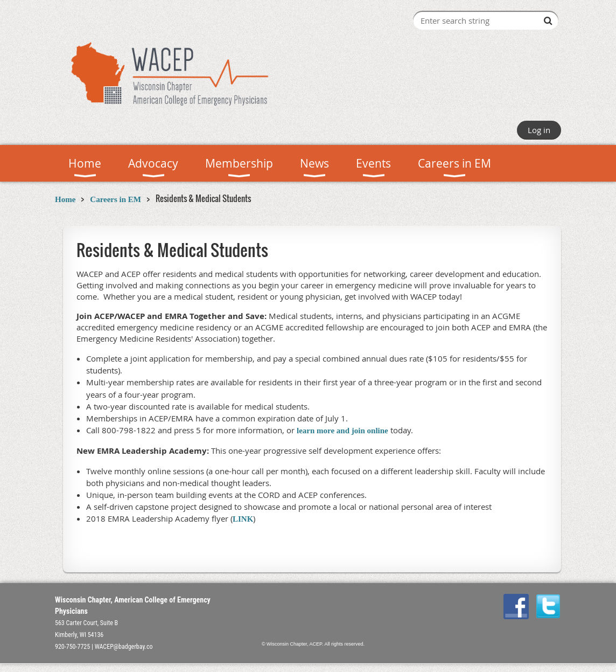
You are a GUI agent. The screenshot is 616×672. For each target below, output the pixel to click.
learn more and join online (342, 431)
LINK (243, 519)
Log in (539, 130)
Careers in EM (115, 199)
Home (65, 199)
